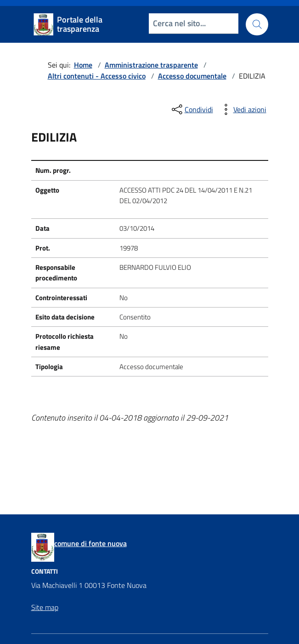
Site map (45, 607)
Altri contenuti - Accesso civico (97, 76)
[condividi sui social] (192, 109)
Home (83, 65)
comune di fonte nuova (90, 543)
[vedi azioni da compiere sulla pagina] (243, 109)
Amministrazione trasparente (151, 65)
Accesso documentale (192, 76)
